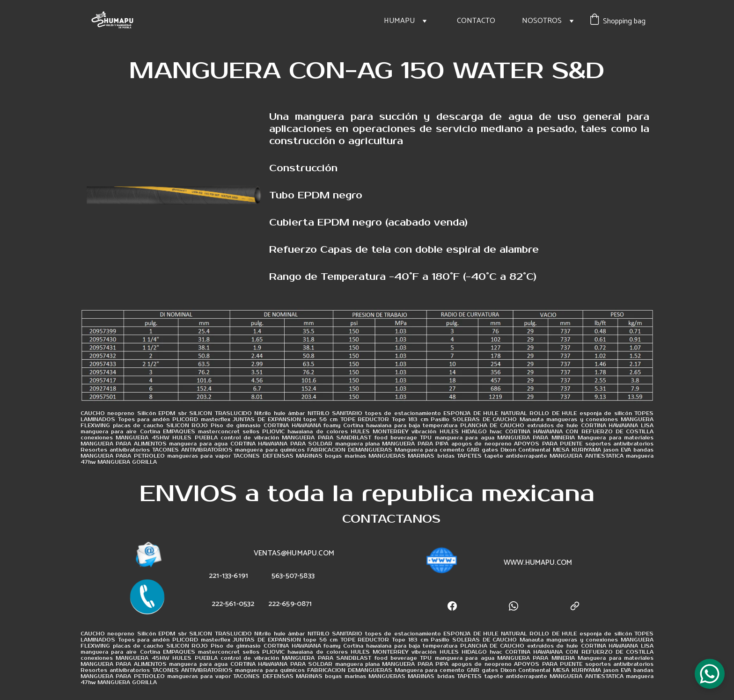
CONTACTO (476, 21)
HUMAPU (399, 21)
